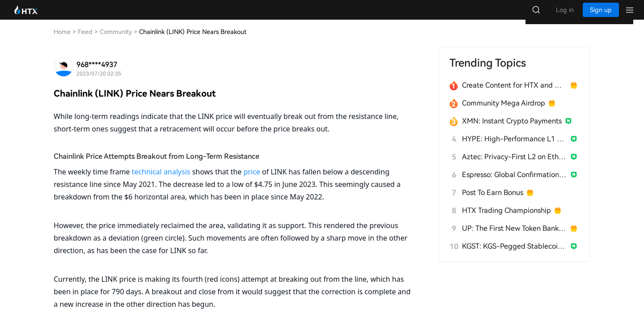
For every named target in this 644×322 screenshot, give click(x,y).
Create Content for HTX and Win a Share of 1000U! (515, 94)
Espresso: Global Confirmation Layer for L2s (515, 184)
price (252, 181)
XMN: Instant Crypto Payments (512, 130)
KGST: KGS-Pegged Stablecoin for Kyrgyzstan (515, 255)
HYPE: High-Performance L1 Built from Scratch (515, 148)
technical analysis (161, 181)
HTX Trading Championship (506, 219)
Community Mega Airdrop (504, 112)
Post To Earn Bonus (493, 201)
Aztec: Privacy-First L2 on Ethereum (515, 166)
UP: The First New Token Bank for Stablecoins (515, 237)
